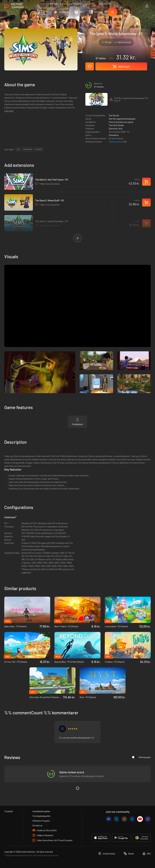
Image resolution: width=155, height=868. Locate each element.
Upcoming (90, 4)
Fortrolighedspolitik (41, 816)
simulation (28, 149)
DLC (18, 149)
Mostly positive (116, 142)
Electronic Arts (116, 129)
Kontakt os (37, 825)
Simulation (114, 135)
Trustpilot (9, 811)
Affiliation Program (41, 821)
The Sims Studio (116, 125)
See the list (114, 115)
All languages (141, 757)
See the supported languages (122, 119)
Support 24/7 (105, 4)
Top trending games (54, 4)
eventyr (39, 149)
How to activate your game (121, 122)
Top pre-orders (74, 4)
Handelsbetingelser (41, 811)
